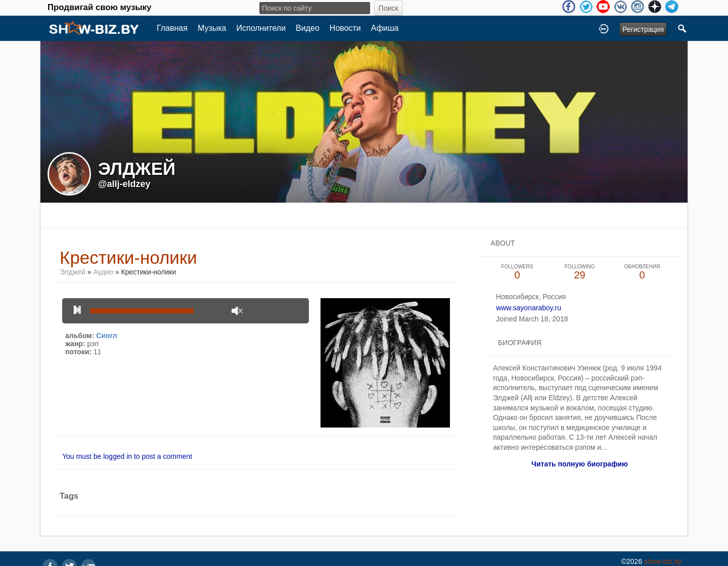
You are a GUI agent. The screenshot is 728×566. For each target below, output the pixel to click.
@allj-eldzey (124, 184)
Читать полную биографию (580, 464)
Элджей (73, 272)
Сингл (107, 336)
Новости (345, 28)
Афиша (385, 28)
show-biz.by (663, 561)
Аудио (104, 272)
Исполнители (261, 28)
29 (580, 272)
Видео (308, 28)
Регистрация (643, 29)
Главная (172, 28)
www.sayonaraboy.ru (529, 308)
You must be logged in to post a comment (127, 456)
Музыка (212, 28)
